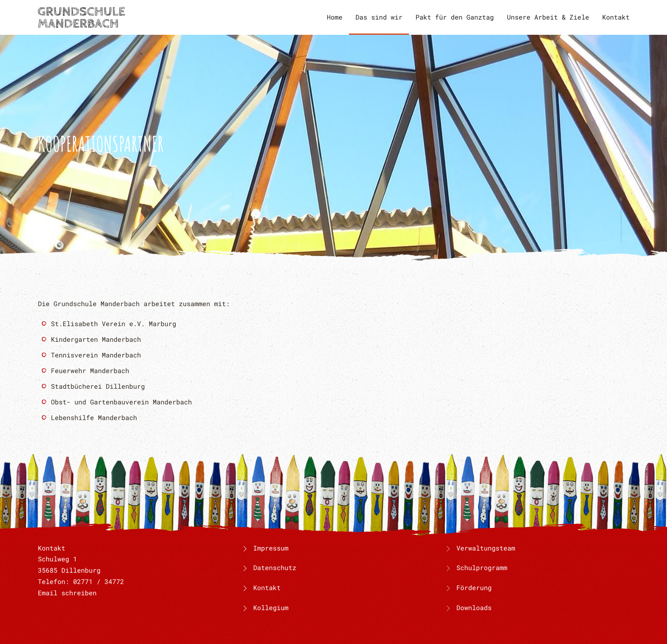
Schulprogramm (482, 567)
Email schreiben (67, 593)
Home (335, 17)
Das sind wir (379, 17)
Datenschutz (268, 567)
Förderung (474, 587)
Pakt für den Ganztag (455, 17)
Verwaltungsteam (486, 548)
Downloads (474, 607)
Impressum (265, 548)
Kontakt (616, 17)
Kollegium (265, 607)
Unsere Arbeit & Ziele (548, 17)
